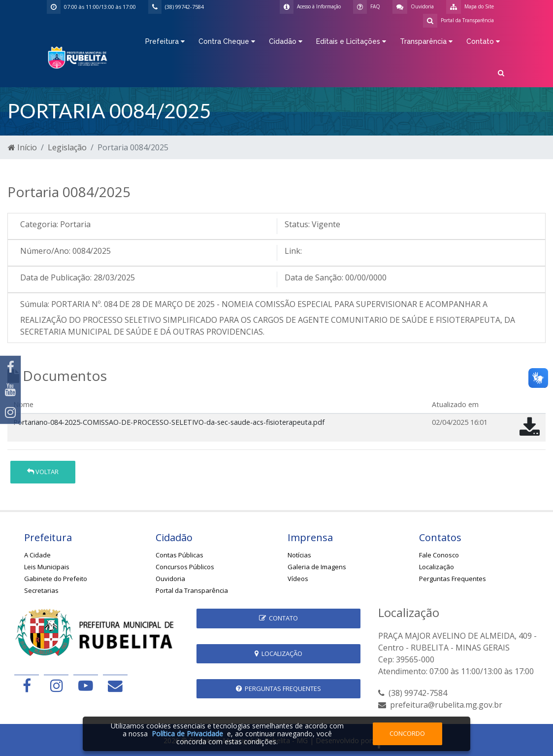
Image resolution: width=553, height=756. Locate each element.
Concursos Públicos (185, 567)
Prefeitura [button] (165, 41)
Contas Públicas (179, 555)
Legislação (67, 147)
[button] (501, 72)
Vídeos (298, 579)
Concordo (407, 733)
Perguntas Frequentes (453, 579)
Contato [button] (483, 41)
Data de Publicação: (56, 277)
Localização (437, 567)
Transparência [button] (426, 41)
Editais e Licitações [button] (351, 41)
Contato (278, 618)
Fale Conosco (439, 555)
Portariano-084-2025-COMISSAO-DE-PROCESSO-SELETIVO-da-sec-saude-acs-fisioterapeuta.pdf (169, 422)
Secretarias (41, 590)
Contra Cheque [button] (227, 41)
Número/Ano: (45, 251)
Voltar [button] (43, 472)
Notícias (299, 555)
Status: (297, 224)
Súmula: (35, 304)
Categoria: (39, 224)
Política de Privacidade (187, 734)
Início (22, 147)
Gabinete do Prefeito (56, 579)
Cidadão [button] (286, 41)
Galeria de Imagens (317, 567)
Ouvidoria (170, 579)
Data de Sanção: (314, 277)
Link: (293, 251)
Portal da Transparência (192, 590)
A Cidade (37, 555)
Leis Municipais (47, 567)
